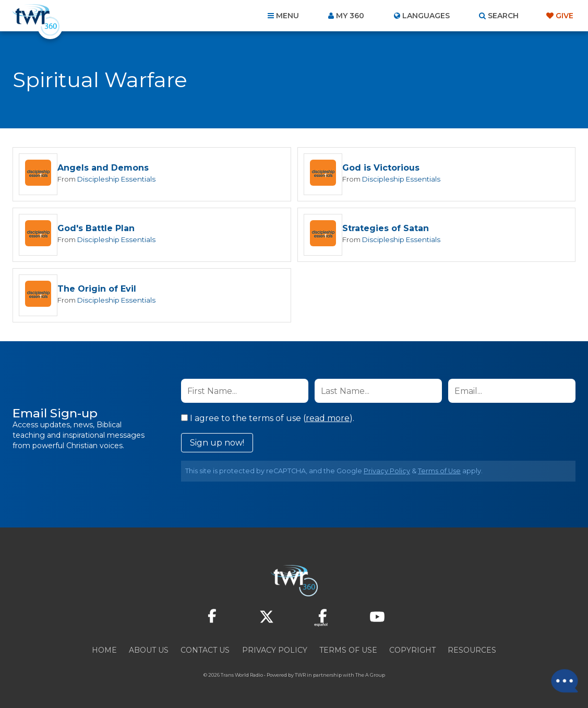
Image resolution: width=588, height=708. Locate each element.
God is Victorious (381, 168)
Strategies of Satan (386, 229)
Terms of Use (439, 472)
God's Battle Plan (96, 229)
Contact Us (205, 652)
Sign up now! (217, 444)
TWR (300, 676)
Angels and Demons (103, 168)
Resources (472, 652)
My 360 (350, 16)
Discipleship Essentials (116, 179)
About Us (149, 652)
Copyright (412, 652)
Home (104, 652)
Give (565, 16)
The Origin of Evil (97, 290)
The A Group (370, 676)
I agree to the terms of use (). (268, 420)
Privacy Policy (387, 472)
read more (328, 420)
